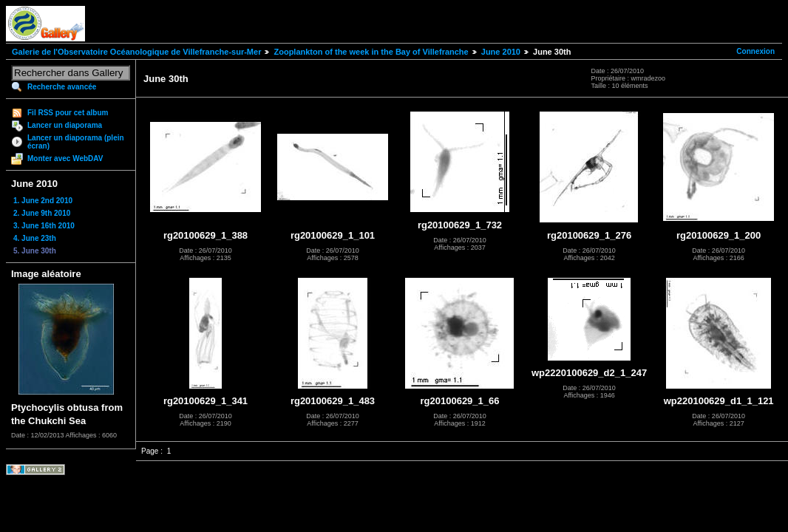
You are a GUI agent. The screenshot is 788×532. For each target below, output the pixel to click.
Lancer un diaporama (65, 125)
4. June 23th (35, 238)
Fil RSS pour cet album (68, 113)
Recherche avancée (62, 87)
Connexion (755, 51)
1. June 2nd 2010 (43, 201)
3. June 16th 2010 (44, 226)
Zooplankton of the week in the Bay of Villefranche (371, 52)
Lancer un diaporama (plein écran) (76, 142)
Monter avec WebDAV (65, 158)
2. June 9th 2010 (42, 213)
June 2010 (501, 52)
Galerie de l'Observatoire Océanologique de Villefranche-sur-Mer (136, 52)
